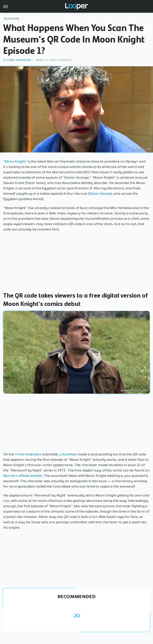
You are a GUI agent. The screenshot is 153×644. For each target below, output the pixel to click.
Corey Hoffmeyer (19, 60)
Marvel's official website (23, 476)
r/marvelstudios (28, 454)
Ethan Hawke (100, 194)
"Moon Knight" (15, 161)
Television (11, 19)
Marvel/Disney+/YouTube (134, 390)
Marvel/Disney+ (142, 149)
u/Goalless (68, 454)
